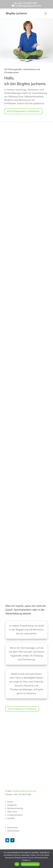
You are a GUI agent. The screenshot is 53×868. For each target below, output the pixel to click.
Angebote (12, 805)
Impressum (13, 827)
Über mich (12, 812)
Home (10, 802)
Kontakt (11, 818)
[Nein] (50, 859)
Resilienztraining (15, 808)
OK (17, 864)
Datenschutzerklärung (30, 864)
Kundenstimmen (15, 815)
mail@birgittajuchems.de (24, 791)
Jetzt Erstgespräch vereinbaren (23, 111)
